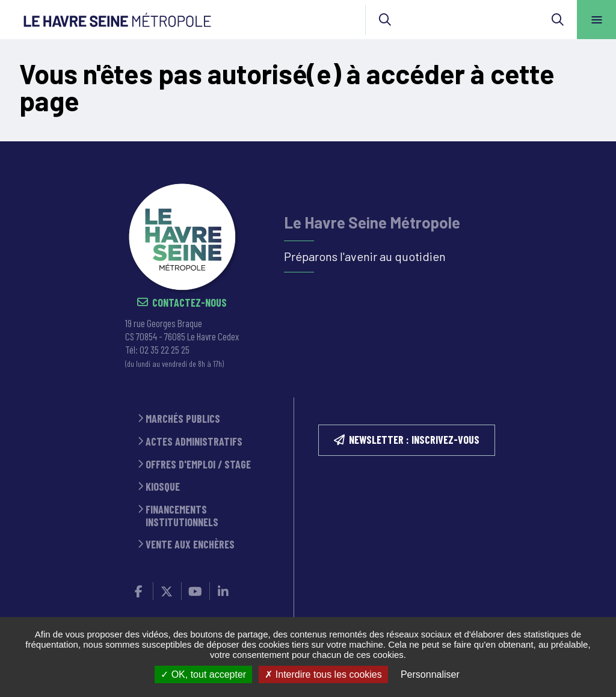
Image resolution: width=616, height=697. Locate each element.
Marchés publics (183, 419)
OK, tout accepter (203, 674)
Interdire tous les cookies (323, 674)
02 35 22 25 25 (165, 349)
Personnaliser (430, 674)
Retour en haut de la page (586, 141)
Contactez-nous (189, 303)
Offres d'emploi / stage (198, 465)
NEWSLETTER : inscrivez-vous (414, 440)
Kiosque (163, 487)
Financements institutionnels (182, 516)
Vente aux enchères (190, 545)
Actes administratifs (194, 442)
